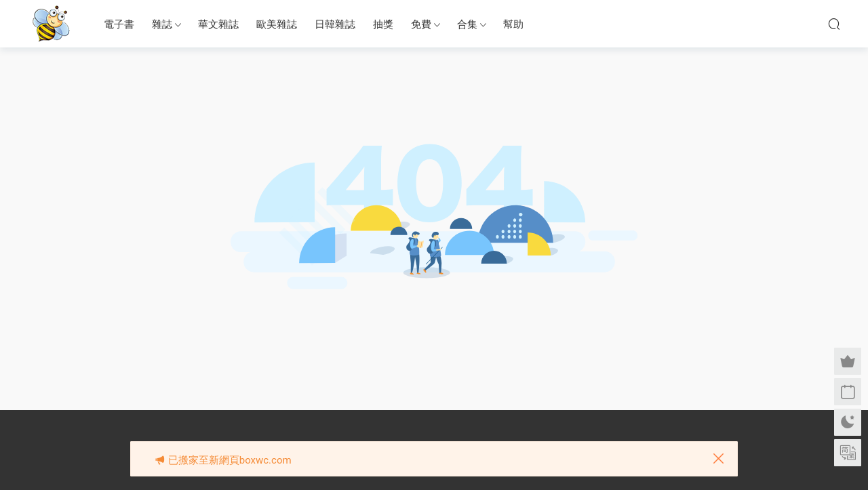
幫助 (513, 24)
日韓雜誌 (335, 24)
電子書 (119, 24)
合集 (467, 24)
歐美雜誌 (277, 24)
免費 (421, 24)
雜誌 (162, 24)
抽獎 (383, 24)
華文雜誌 (218, 24)
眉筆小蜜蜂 (51, 24)
